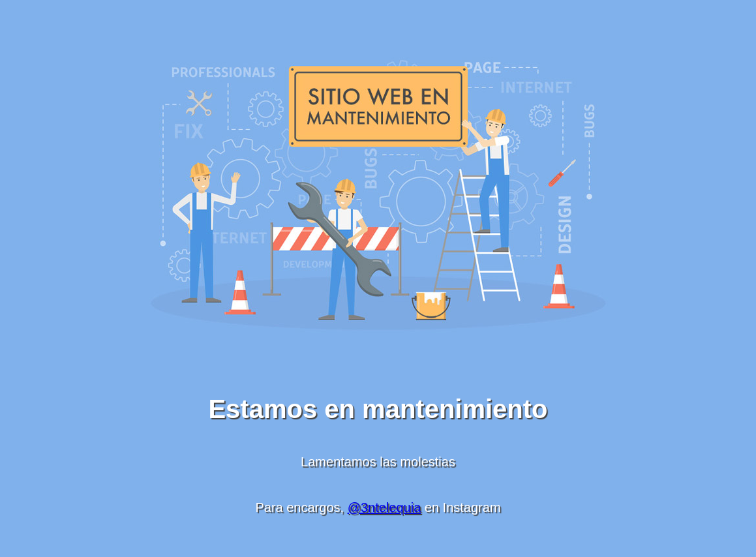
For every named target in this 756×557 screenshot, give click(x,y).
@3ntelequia (385, 507)
